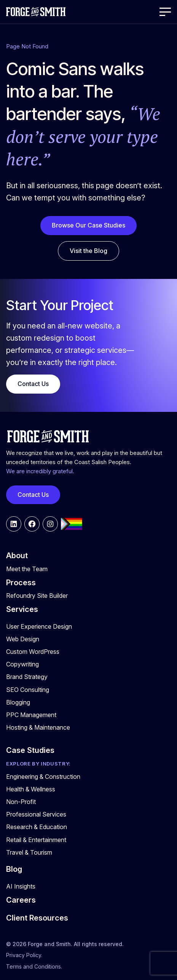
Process (21, 583)
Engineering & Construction (43, 777)
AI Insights (21, 886)
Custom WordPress (33, 652)
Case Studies (30, 750)
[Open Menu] (165, 12)
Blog (14, 869)
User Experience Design (39, 626)
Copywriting (22, 664)
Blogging (18, 702)
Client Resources (37, 918)
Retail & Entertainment (36, 840)
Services (22, 609)
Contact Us (33, 384)
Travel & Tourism (29, 852)
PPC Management (31, 715)
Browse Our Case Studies (88, 225)
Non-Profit (21, 802)
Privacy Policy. (24, 955)
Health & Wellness (31, 789)
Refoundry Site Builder (37, 596)
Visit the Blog (88, 251)
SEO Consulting (28, 690)
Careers (21, 900)
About (17, 556)
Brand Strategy (27, 677)
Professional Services (36, 814)
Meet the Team (27, 569)
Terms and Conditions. (34, 966)
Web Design (23, 639)
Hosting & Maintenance (38, 727)
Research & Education (37, 827)
